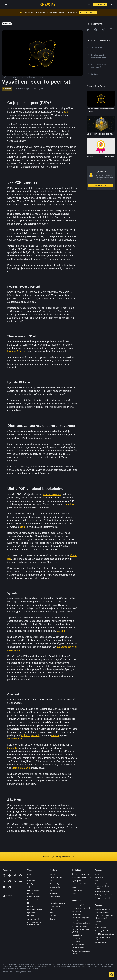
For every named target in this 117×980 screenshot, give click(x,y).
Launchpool (54, 900)
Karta (52, 890)
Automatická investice (57, 903)
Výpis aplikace (77, 881)
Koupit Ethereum (78, 948)
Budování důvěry (33, 900)
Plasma (55, 735)
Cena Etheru (77, 914)
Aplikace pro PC (33, 919)
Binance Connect (78, 890)
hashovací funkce (16, 351)
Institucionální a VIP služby (82, 884)
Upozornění (31, 913)
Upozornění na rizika (35, 909)
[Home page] (48, 5)
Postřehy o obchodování (103, 895)
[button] (112, 5)
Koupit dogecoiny (78, 945)
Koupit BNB (76, 938)
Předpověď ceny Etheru (80, 926)
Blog (29, 903)
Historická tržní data (102, 892)
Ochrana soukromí (34, 897)
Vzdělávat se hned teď (88, 13)
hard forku (12, 748)
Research (53, 916)
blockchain (69, 504)
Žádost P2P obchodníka (81, 874)
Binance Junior (55, 887)
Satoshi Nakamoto (52, 494)
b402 (74, 893)
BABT (52, 913)
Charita (52, 919)
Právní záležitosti (33, 890)
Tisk (29, 887)
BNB (96, 881)
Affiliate (97, 874)
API (96, 924)
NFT (51, 909)
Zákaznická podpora (102, 913)
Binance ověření (100, 928)
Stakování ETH (55, 906)
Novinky (30, 884)
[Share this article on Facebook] (96, 30)
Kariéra (30, 878)
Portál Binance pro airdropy (104, 934)
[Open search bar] (88, 5)
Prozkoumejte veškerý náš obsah (58, 857)
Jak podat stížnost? (102, 943)
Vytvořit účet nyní (101, 186)
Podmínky (31, 893)
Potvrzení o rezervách (102, 898)
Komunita (31, 906)
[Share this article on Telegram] (103, 30)
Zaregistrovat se (100, 5)
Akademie (53, 893)
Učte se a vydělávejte (80, 905)
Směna (52, 874)
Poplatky (98, 921)
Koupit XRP (76, 941)
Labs (74, 887)
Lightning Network (30, 735)
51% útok (62, 631)
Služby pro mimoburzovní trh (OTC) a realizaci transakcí (104, 886)
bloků (23, 527)
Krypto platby (54, 884)
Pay (51, 881)
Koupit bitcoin (77, 935)
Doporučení (99, 878)
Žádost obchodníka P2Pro (81, 878)
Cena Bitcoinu (77, 911)
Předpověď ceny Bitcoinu (81, 923)
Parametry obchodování (103, 931)
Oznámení (31, 881)
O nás (29, 874)
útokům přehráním (21, 768)
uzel (66, 112)
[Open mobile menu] (112, 5)
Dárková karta (55, 897)
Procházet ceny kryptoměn (82, 908)
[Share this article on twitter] (88, 30)
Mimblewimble (15, 739)
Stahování (31, 916)
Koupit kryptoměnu (56, 878)
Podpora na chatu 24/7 (103, 909)
